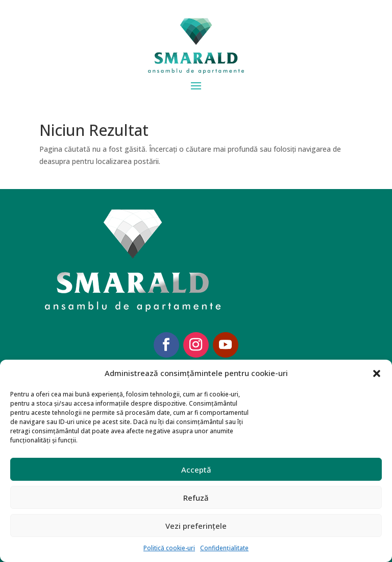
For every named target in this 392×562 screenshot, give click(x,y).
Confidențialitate (224, 548)
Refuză (196, 498)
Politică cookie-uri (169, 548)
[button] (377, 373)
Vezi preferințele (196, 526)
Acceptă (196, 470)
